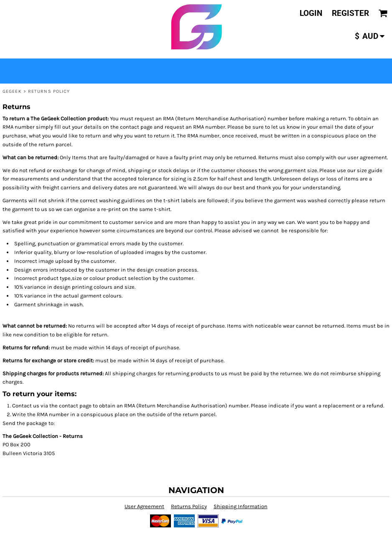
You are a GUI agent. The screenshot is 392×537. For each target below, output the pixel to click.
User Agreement (144, 506)
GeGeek (12, 91)
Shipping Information (241, 506)
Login (311, 13)
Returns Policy (189, 506)
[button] (383, 13)
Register (350, 13)
